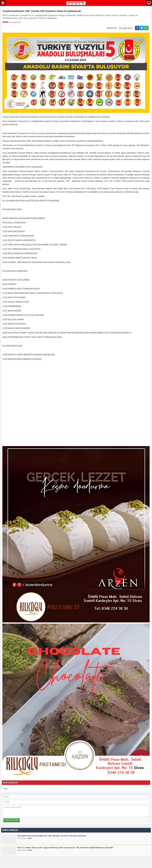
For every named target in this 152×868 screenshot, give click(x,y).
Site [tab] (6, 789)
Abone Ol (121, 28)
